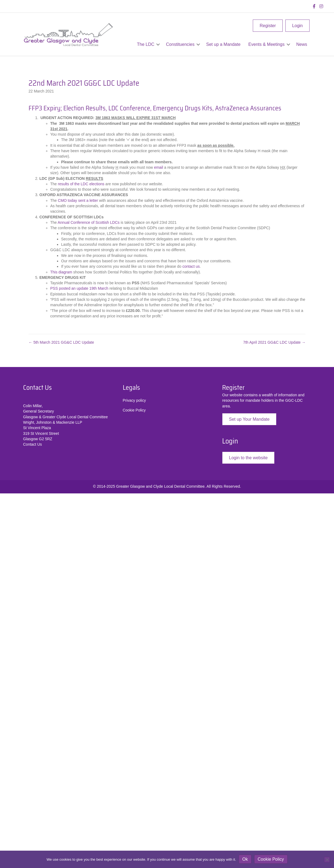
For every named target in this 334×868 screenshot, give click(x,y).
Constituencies (180, 44)
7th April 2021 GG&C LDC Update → (274, 342)
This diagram (61, 272)
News (302, 44)
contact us (191, 266)
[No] (327, 860)
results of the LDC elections (82, 184)
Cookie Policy (134, 410)
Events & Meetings (267, 44)
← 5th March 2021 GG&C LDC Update (61, 342)
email (158, 167)
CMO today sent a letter (78, 200)
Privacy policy (134, 400)
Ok (245, 859)
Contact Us (32, 444)
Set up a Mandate (223, 44)
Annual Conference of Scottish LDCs (89, 222)
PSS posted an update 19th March (80, 288)
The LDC (146, 44)
